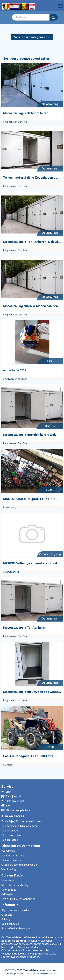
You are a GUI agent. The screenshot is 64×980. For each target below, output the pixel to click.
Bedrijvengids (14, 796)
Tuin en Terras (13, 816)
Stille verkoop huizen (18, 810)
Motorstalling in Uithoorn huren (26, 113)
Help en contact (15, 801)
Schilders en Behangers (15, 855)
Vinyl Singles (9, 889)
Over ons (7, 914)
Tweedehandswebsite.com (40, 970)
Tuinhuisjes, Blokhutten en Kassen (21, 821)
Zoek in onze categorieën (31, 37)
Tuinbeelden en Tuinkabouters (19, 826)
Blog (8, 805)
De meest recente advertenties (27, 58)
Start (9, 792)
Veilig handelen (10, 924)
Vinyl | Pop (8, 880)
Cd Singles (7, 894)
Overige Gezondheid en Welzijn (20, 865)
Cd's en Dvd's (12, 875)
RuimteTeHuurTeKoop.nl (16, 928)
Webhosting (9, 869)
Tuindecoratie (10, 830)
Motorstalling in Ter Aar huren (25, 627)
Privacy (6, 919)
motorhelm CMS (15, 370)
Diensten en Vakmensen (21, 846)
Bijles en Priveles (11, 860)
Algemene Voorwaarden (15, 910)
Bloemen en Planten (13, 835)
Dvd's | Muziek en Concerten (18, 899)
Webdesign (8, 851)
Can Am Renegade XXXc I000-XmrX (28, 756)
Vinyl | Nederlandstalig (15, 885)
